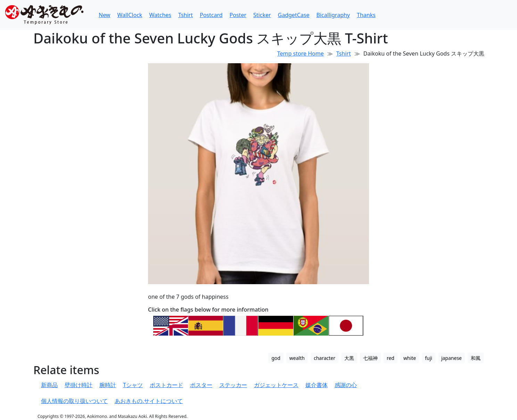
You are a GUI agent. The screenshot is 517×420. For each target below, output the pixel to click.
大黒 (349, 358)
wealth (297, 358)
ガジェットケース (276, 385)
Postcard (211, 15)
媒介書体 (317, 385)
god (276, 358)
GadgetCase (294, 15)
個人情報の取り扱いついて (74, 401)
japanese (452, 358)
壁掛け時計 (79, 385)
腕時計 (108, 385)
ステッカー (233, 385)
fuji (429, 358)
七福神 (370, 358)
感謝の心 (346, 385)
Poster (238, 15)
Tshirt (186, 15)
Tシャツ (133, 385)
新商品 (49, 385)
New (104, 15)
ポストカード (166, 385)
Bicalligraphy (333, 15)
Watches (160, 15)
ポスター (201, 385)
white (410, 358)
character (325, 358)
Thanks (366, 15)
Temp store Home (301, 53)
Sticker (262, 15)
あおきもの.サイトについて (149, 401)
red (391, 358)
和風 (476, 358)
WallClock (130, 15)
